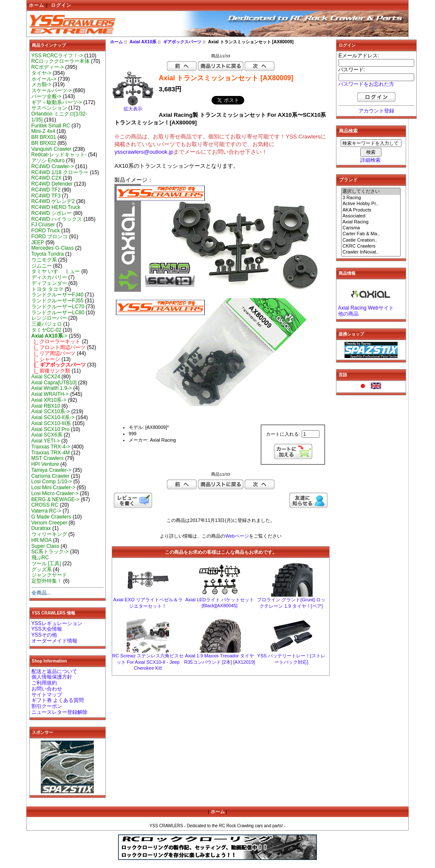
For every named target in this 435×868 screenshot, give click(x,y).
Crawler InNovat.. (371, 252)
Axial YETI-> (46, 441)
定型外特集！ (47, 581)
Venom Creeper (49, 523)
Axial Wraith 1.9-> (52, 388)
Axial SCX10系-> (51, 411)
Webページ (237, 536)
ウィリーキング (49, 534)
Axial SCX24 (46, 377)
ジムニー (42, 266)
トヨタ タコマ (47, 289)
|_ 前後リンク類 (51, 371)
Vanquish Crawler (52, 149)
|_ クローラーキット (56, 341)
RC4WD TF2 (46, 190)
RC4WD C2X (47, 178)
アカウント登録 (376, 111)
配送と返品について (54, 671)
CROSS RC (45, 505)
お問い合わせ (47, 689)
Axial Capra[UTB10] (54, 383)
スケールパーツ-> (52, 90)
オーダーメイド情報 (54, 641)
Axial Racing (371, 222)
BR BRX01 (44, 137)
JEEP (38, 242)
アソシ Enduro (48, 161)
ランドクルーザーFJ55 (58, 301)
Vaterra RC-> (47, 511)
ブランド (348, 180)
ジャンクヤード (49, 575)
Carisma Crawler (51, 476)
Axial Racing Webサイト (366, 308)
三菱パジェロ (47, 324)
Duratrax (41, 528)
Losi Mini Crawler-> (54, 488)
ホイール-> (44, 79)
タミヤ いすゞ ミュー (56, 271)
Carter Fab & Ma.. (371, 234)
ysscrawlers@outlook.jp (144, 152)
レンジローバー (49, 318)
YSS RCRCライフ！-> (57, 56)
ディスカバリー (49, 277)
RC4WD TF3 (46, 196)
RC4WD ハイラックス (57, 219)
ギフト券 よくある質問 (58, 700)
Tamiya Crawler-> (51, 470)
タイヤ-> (41, 73)
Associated (371, 216)
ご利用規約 (44, 683)
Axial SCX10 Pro (51, 429)
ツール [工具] (46, 564)
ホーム (37, 5)
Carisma (371, 228)
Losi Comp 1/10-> (52, 482)
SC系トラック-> (50, 552)
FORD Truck (46, 231)
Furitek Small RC (51, 126)
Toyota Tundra (48, 254)
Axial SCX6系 (47, 435)
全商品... (41, 593)
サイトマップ (47, 695)
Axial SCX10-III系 (51, 423)
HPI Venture (45, 464)
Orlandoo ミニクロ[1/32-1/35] (59, 117)
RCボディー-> (48, 67)
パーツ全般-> (47, 96)
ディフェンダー (49, 283)
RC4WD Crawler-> (53, 166)
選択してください (371, 192)
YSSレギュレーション (57, 623)
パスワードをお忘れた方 (366, 84)
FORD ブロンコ (50, 237)
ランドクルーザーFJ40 (58, 295)
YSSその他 (44, 635)
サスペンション (49, 108)
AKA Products (371, 210)
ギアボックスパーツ (182, 42)
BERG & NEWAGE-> (55, 499)
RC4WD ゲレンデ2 (53, 201)
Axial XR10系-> (49, 400)
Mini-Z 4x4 (43, 131)
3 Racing (371, 198)
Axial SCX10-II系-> (53, 417)
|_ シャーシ (46, 359)
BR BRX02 (44, 143)
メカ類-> (41, 85)
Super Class (45, 546)
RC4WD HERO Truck (56, 207)
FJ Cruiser (43, 225)
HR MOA (42, 540)
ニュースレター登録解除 (59, 712)
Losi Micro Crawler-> (55, 493)
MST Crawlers (48, 458)
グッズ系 (42, 569)
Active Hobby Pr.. (371, 204)
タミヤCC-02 (47, 330)
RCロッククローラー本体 (61, 61)
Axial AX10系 (143, 42)
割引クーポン (47, 706)
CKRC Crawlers (371, 246)
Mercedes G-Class (53, 248)
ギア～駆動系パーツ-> (57, 102)
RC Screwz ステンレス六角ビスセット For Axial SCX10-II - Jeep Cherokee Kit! (148, 662)
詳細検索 (370, 160)
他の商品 (348, 314)
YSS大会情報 (47, 629)
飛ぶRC (40, 558)
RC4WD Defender (52, 184)
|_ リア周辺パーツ (54, 353)
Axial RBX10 (46, 406)
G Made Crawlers (51, 517)
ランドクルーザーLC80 (58, 313)
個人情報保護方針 (52, 677)
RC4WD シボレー (52, 213)
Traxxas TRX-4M (51, 453)
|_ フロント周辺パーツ (59, 347)
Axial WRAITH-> (50, 394)
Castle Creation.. (371, 240)
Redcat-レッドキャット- (59, 155)
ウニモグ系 (44, 260)
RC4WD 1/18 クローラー (60, 172)
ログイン (61, 5)
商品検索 (348, 131)
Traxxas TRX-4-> (51, 447)
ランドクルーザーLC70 (58, 307)
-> (49, 336)
